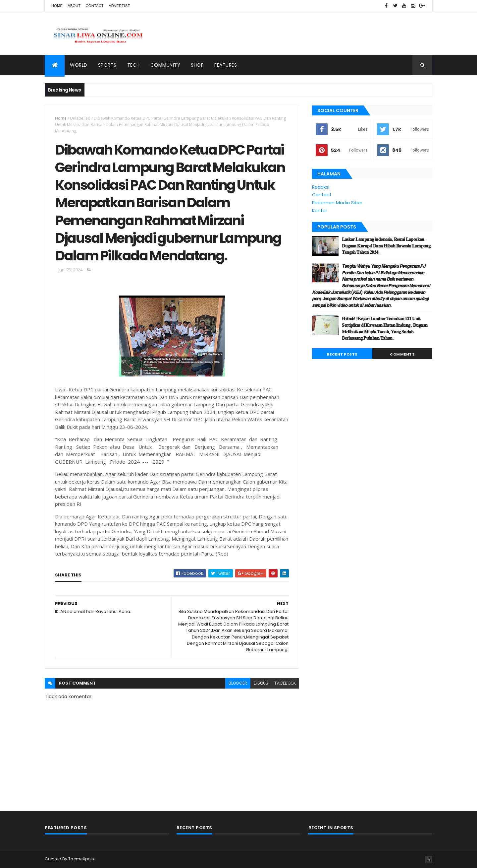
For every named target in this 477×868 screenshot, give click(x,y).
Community (165, 65)
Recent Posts (342, 354)
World (79, 65)
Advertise (119, 6)
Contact (95, 6)
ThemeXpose (82, 859)
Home (57, 6)
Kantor (320, 211)
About (74, 6)
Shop (197, 65)
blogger (238, 683)
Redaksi (321, 187)
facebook (285, 683)
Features (226, 65)
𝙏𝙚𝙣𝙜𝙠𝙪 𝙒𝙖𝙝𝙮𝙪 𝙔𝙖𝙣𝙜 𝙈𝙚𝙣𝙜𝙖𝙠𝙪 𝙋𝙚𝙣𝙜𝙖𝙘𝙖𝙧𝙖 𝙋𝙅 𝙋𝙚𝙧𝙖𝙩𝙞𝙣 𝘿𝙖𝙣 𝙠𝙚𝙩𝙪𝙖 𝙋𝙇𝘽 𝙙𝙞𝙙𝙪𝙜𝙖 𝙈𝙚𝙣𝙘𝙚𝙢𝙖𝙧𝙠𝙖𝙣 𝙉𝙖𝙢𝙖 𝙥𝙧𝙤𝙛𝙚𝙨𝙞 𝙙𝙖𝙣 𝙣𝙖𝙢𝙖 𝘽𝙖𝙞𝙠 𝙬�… (371, 286)
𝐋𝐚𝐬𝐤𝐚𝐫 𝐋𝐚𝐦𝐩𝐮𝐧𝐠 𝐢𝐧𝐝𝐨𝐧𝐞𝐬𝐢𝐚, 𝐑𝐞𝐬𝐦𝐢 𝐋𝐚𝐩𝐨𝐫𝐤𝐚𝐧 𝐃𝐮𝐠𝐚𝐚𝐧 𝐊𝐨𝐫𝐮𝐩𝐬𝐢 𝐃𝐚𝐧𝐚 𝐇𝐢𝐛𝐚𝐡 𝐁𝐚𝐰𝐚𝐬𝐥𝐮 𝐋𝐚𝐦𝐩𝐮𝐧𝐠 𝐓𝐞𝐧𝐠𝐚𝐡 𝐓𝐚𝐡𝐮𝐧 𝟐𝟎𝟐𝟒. (386, 246)
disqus (261, 683)
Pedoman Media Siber (337, 203)
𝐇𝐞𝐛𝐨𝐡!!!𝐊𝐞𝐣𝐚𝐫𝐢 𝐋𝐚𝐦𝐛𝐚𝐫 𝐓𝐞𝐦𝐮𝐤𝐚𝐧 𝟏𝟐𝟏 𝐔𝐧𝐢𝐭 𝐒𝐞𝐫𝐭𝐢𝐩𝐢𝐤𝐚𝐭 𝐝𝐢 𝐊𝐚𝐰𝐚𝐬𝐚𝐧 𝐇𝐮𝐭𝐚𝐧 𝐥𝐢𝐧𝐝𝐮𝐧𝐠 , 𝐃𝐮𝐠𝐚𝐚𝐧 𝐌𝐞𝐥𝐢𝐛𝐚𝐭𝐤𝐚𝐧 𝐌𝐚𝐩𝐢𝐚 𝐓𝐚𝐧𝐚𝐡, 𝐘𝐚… (385, 328)
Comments (402, 354)
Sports (107, 65)
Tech (133, 65)
